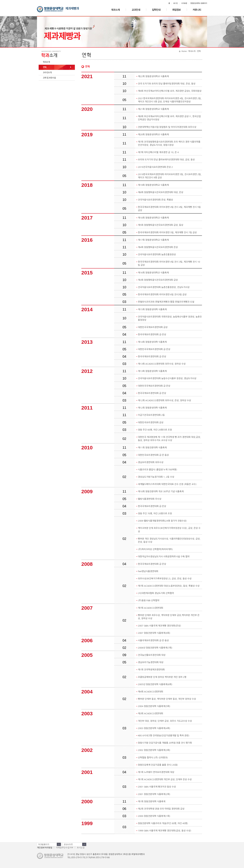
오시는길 (81, 848)
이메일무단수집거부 (65, 848)
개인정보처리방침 (45, 848)
